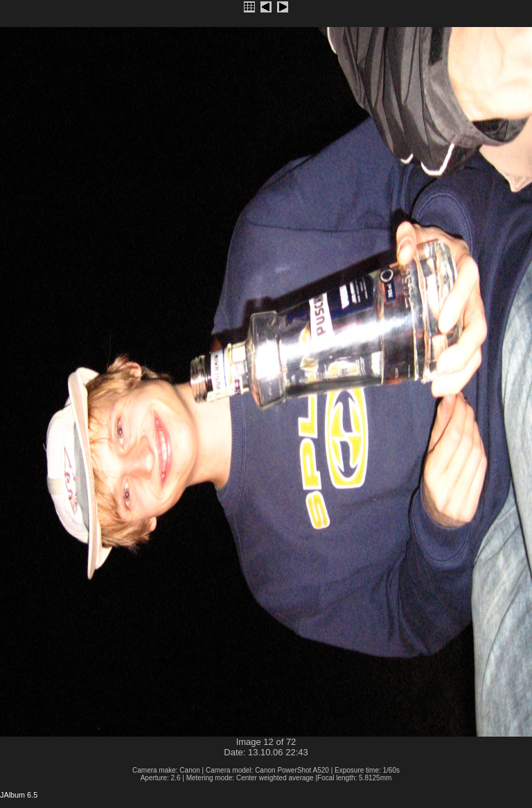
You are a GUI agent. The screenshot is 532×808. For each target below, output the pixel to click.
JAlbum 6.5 (19, 795)
